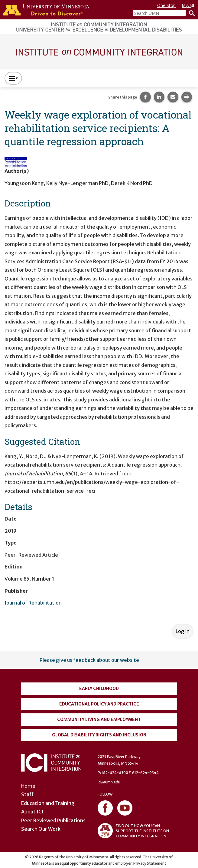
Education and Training (48, 803)
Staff (27, 794)
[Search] (190, 13)
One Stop (166, 5)
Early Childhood (99, 689)
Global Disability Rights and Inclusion (99, 735)
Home (28, 786)
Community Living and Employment (99, 719)
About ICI (32, 812)
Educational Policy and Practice (99, 704)
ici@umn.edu (109, 782)
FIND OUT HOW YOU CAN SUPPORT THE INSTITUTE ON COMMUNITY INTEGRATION (133, 831)
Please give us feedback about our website (89, 660)
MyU (188, 5)
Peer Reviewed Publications (53, 820)
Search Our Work (41, 829)
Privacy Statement (150, 863)
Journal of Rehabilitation (33, 603)
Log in (183, 631)
